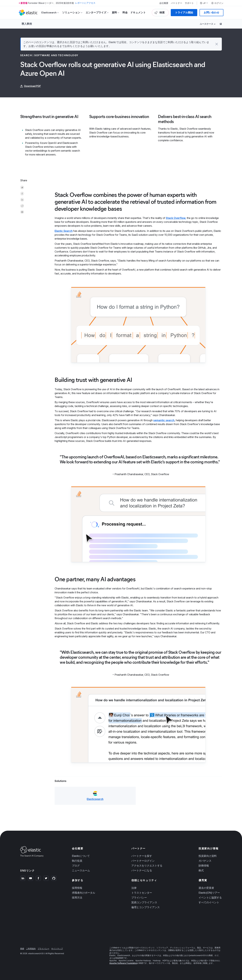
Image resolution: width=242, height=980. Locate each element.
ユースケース (206, 24)
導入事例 (27, 24)
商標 (22, 949)
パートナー (177, 3)
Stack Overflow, (176, 218)
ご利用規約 (31, 949)
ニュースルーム (81, 871)
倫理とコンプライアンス (146, 907)
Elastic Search (64, 231)
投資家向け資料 (208, 856)
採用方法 (77, 897)
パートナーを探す (142, 856)
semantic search (164, 420)
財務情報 (204, 866)
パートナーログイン (143, 861)
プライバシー (139, 897)
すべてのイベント (209, 902)
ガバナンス (205, 861)
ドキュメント (138, 13)
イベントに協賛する (210, 897)
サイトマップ (57, 949)
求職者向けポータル (84, 893)
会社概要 (164, 3)
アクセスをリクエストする (147, 866)
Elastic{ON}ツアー (209, 893)
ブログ (76, 866)
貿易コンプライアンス (144, 902)
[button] (217, 44)
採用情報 (77, 888)
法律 (134, 888)
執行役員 (77, 861)
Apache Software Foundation (123, 963)
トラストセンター (142, 893)
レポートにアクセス (85, 3)
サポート (189, 3)
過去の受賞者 (206, 888)
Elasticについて (81, 856)
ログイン (217, 3)
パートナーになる (142, 871)
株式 (201, 871)
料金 (125, 13)
